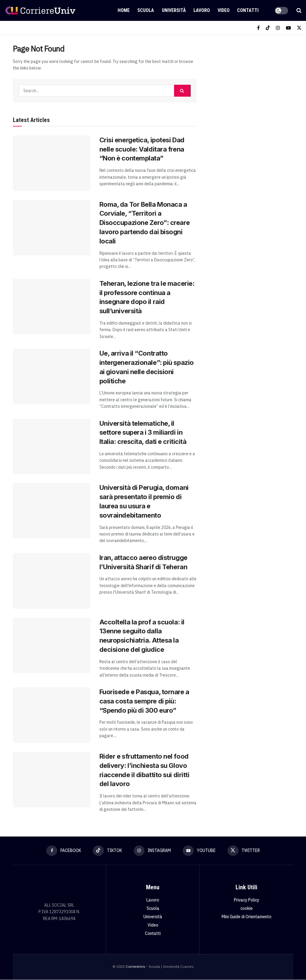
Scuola (146, 10)
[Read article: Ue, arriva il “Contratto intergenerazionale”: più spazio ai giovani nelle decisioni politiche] (52, 376)
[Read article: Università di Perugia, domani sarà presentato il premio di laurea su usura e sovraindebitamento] (52, 511)
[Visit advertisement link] (252, 85)
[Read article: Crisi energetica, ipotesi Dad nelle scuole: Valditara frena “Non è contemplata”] (52, 163)
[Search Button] (299, 10)
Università (174, 10)
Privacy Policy (246, 900)
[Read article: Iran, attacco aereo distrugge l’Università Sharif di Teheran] (52, 581)
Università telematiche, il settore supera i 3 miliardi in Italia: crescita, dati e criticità (143, 433)
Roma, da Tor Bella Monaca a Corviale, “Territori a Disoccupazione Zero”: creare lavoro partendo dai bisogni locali (145, 223)
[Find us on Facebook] (258, 28)
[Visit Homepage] (40, 10)
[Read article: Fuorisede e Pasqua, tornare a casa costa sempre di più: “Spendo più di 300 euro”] (52, 715)
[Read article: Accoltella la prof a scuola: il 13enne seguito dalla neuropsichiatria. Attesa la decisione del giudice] (52, 645)
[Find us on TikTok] (268, 28)
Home (124, 10)
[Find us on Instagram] (278, 28)
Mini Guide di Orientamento (246, 917)
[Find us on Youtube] (288, 28)
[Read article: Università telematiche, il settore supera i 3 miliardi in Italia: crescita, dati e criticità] (52, 447)
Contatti (248, 10)
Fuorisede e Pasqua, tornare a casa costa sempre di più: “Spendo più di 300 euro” (144, 701)
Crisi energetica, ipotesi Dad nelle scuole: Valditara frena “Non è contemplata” (142, 149)
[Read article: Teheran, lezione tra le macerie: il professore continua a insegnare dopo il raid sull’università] (52, 307)
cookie (246, 909)
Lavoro (202, 10)
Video (224, 10)
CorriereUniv (136, 967)
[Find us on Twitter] (299, 28)
